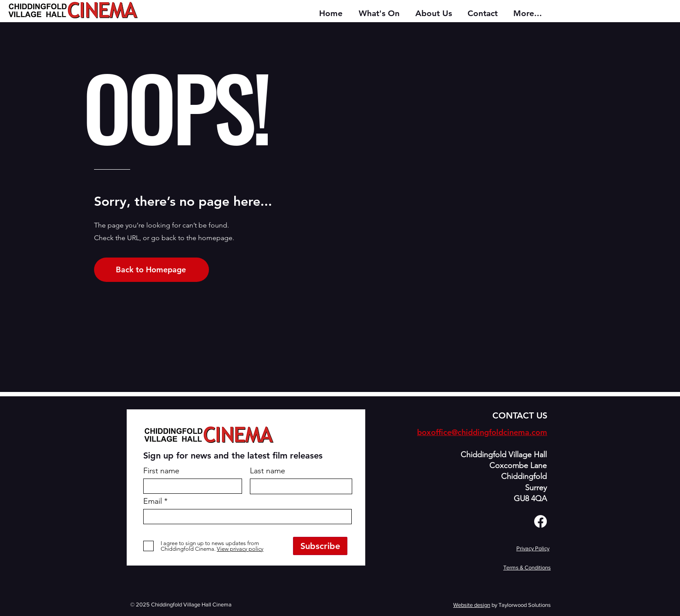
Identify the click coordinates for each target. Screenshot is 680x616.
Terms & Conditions (527, 567)
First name (161, 471)
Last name (268, 471)
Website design (472, 605)
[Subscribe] (320, 546)
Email (153, 501)
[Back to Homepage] (151, 270)
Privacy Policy (533, 548)
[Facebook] (540, 521)
